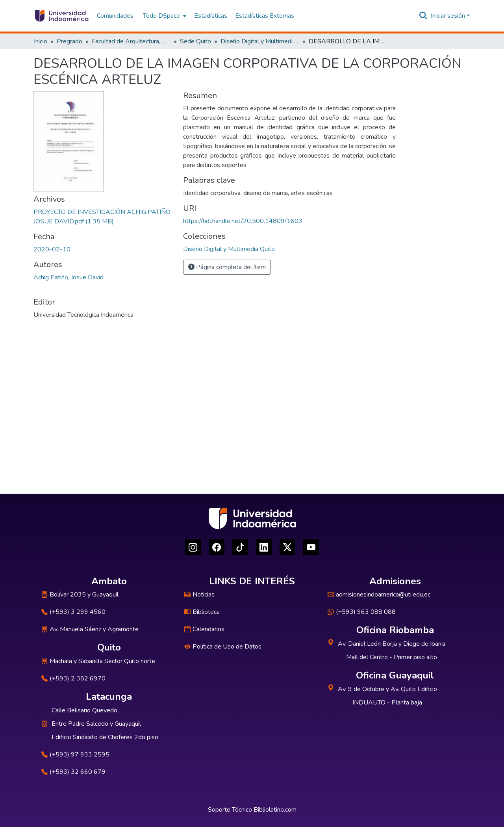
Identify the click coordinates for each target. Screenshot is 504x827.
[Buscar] (423, 16)
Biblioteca (202, 612)
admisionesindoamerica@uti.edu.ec (379, 595)
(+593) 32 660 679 (73, 772)
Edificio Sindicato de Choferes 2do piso (105, 737)
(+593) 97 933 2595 (75, 755)
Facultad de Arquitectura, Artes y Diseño (131, 41)
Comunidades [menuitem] (115, 16)
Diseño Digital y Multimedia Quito (260, 41)
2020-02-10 (52, 249)
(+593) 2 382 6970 (73, 678)
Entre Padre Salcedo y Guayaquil (96, 724)
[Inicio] (61, 16)
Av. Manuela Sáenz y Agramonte (90, 629)
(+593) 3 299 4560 (73, 612)
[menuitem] (164, 16)
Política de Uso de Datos (223, 647)
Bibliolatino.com (275, 810)
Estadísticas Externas (265, 16)
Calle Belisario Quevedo (84, 710)
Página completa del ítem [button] (227, 267)
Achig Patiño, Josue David (69, 277)
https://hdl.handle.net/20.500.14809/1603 (243, 221)
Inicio (41, 41)
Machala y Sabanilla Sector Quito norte (98, 661)
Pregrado (69, 41)
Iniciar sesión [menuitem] (448, 16)
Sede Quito (195, 41)
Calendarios (204, 629)
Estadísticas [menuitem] (211, 16)
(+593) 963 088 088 (362, 612)
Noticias (199, 595)
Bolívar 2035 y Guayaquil (80, 595)
